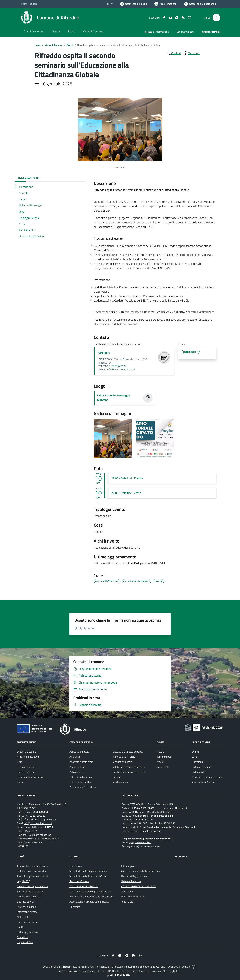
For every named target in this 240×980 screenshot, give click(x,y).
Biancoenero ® (132, 971)
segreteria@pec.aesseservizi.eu (143, 846)
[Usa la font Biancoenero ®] (134, 4)
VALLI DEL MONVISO (133, 897)
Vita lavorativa (120, 782)
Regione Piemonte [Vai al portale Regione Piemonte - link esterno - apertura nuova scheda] (28, 4)
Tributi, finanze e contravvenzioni (130, 772)
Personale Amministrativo (31, 777)
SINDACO (104, 353)
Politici (20, 782)
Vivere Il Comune (54, 45)
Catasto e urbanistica (81, 777)
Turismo (117, 777)
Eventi (70, 45)
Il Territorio (197, 762)
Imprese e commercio (124, 757)
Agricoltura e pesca (79, 752)
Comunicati (163, 767)
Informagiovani (129, 866)
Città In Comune (182, 967)
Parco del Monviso (79, 881)
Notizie (161, 752)
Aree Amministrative (28, 757)
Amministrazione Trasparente (32, 866)
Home (38, 45)
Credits (21, 927)
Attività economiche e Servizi (207, 777)
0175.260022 (119, 366)
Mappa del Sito (25, 942)
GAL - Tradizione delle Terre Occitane (141, 871)
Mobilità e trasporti (122, 762)
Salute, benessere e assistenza (129, 767)
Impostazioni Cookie (27, 922)
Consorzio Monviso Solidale (84, 886)
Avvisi (160, 762)
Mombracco (76, 866)
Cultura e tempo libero (81, 782)
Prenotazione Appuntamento (32, 886)
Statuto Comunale (27, 907)
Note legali (23, 917)
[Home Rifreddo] (50, 18)
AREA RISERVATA (118, 975)
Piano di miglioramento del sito (33, 876)
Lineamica (75, 907)
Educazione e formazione (83, 787)
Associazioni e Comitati (204, 782)
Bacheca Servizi (25, 902)
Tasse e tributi (164, 757)
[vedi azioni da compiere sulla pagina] (191, 53)
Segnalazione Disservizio (30, 891)
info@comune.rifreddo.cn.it (121, 369)
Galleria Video (199, 772)
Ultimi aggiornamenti (28, 932)
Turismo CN (127, 902)
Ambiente (75, 757)
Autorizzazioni (77, 772)
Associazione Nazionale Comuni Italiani (90, 902)
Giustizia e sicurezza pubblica (128, 752)
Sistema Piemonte (131, 881)
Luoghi (195, 757)
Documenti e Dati (26, 767)
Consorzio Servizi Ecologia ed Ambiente (90, 891)
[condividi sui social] (174, 53)
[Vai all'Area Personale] (200, 4)
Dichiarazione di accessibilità (32, 871)
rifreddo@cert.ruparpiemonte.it (40, 819)
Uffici (20, 762)
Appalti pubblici (77, 767)
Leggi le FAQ (24, 881)
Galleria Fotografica (202, 767)
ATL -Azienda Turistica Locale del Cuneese (92, 897)
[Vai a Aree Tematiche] (165, 4)
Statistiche (23, 937)
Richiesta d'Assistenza (29, 897)
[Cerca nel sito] (216, 18)
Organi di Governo (26, 752)
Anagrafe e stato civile (81, 762)
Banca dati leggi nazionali (135, 876)
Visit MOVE (127, 891)
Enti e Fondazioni (26, 772)
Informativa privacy (27, 912)
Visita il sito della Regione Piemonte (88, 871)
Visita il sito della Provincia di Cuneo (88, 876)
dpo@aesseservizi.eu (140, 842)
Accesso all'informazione (156, 32)
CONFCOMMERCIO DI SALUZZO (138, 886)
